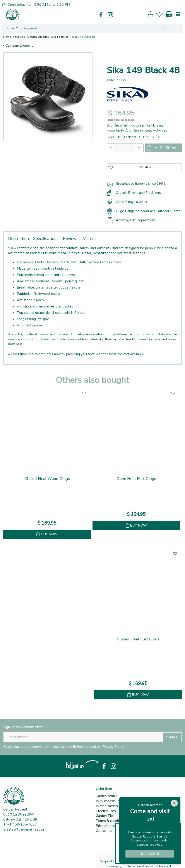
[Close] (174, 803)
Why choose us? (108, 738)
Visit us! (90, 239)
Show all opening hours (21, 856)
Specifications (46, 239)
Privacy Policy (113, 684)
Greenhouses (106, 748)
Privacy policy (106, 763)
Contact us (104, 768)
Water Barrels (107, 743)
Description (18, 239)
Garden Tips (105, 753)
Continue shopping (19, 46)
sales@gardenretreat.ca (25, 767)
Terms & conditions (111, 758)
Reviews (71, 239)
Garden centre (107, 733)
